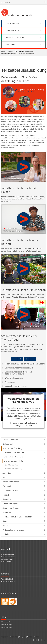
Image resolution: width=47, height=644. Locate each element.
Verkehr (6, 534)
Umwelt (6, 526)
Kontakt (30, 637)
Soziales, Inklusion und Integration (17, 517)
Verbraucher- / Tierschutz (13, 530)
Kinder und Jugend (10, 504)
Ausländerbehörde (10, 440)
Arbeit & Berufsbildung (26, 51)
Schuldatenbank (7, 627)
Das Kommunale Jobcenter (14, 453)
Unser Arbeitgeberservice (13, 457)
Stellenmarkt (6, 622)
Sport (5, 521)
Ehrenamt (7, 486)
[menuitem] (23, 23)
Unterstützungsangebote (9, 54)
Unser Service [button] (23, 23)
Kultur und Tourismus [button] (23, 38)
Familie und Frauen (11, 491)
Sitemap (36, 637)
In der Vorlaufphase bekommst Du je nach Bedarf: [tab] (25, 364)
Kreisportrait (8, 444)
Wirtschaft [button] (23, 45)
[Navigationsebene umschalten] (45, 440)
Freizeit (6, 495)
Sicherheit (7, 512)
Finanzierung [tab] (10, 382)
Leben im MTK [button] (23, 31)
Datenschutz (14, 637)
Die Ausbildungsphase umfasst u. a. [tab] (19, 368)
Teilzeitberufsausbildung (14, 469)
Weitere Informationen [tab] (14, 378)
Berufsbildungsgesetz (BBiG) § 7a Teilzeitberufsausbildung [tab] (18, 373)
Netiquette (22, 637)
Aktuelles (7, 473)
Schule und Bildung (11, 508)
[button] (14, 359)
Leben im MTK (12, 51)
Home (3, 51)
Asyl (4, 477)
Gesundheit (7, 499)
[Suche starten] (45, 2)
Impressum (5, 637)
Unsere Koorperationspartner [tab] (17, 386)
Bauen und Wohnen (11, 482)
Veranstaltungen (7, 625)
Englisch (7, 2)
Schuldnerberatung (12, 465)
